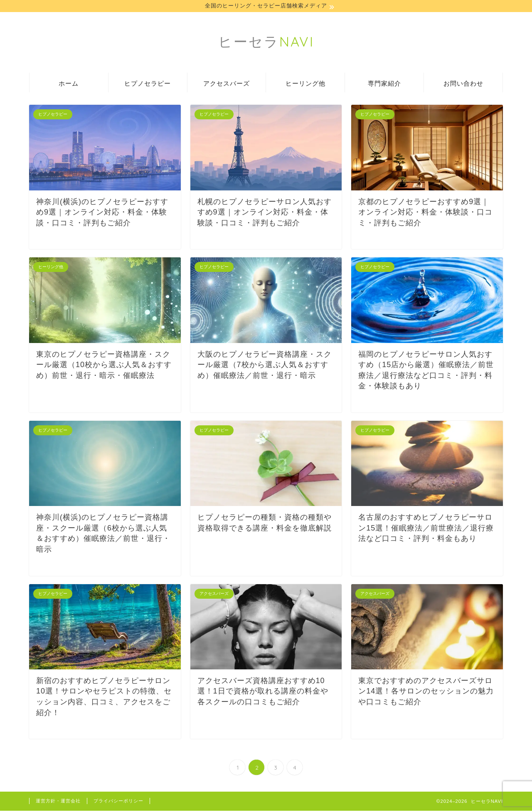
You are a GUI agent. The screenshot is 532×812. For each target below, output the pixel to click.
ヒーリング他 (305, 85)
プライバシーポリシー (118, 802)
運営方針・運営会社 (58, 802)
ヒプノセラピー (148, 85)
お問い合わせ (463, 85)
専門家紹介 (384, 85)
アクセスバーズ (227, 85)
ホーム (69, 85)
